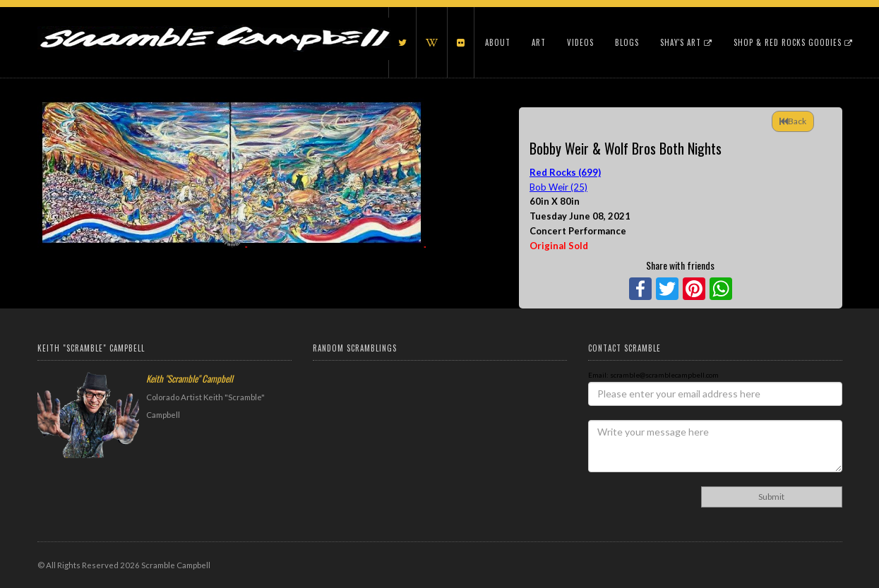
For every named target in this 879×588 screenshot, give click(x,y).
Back (793, 121)
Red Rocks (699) (565, 172)
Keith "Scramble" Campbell (190, 378)
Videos (580, 42)
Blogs (627, 42)
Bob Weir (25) (558, 187)
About (498, 42)
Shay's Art (686, 42)
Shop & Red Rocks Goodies (793, 42)
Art (539, 42)
